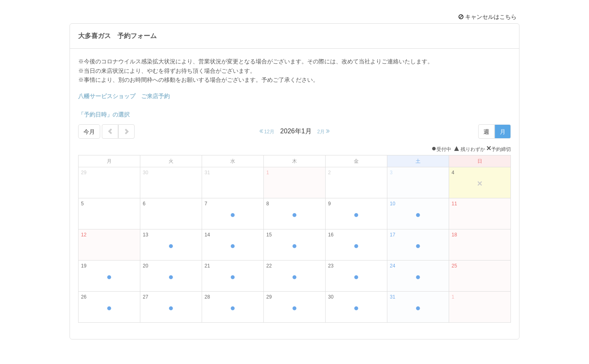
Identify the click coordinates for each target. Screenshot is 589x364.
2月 (323, 131)
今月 (89, 132)
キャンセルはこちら (488, 17)
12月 (267, 131)
